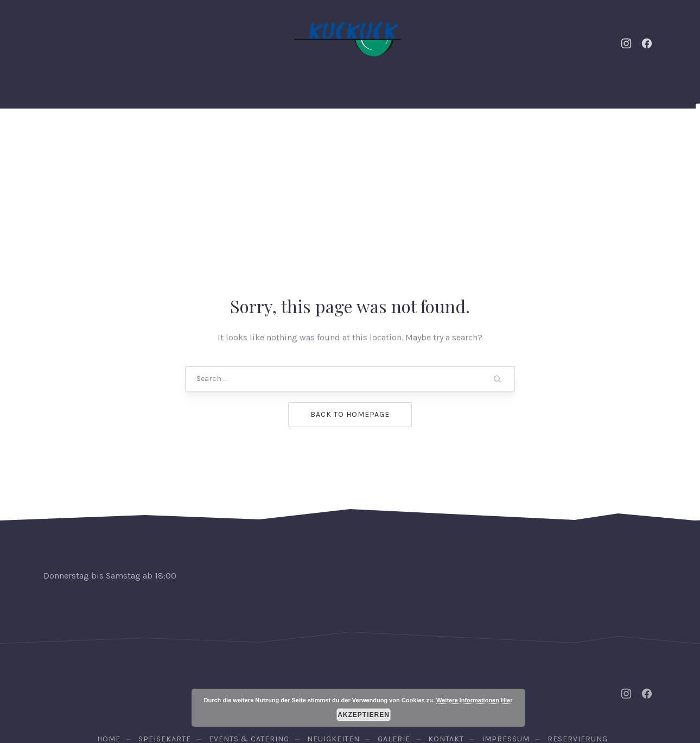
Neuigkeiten (259, 135)
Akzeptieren (364, 715)
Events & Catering (170, 135)
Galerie (449, 135)
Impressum (506, 652)
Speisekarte (335, 135)
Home (95, 135)
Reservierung (615, 135)
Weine (397, 135)
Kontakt (506, 135)
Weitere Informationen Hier (474, 700)
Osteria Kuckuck (348, 686)
